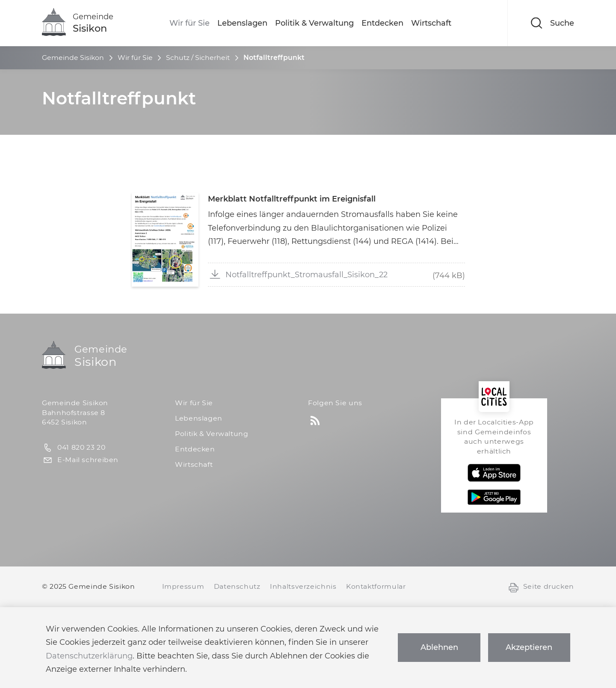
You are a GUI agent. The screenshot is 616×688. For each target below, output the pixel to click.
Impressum (183, 586)
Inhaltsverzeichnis (303, 586)
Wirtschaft (431, 23)
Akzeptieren (529, 647)
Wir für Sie (190, 23)
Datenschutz (237, 586)
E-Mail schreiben (80, 460)
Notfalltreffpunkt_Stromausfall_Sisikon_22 (298, 274)
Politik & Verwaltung (314, 23)
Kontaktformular (376, 586)
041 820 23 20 (74, 448)
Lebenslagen (242, 23)
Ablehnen (439, 647)
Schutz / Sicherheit (198, 58)
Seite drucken (541, 587)
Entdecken (382, 23)
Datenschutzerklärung (89, 656)
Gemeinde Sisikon (73, 58)
